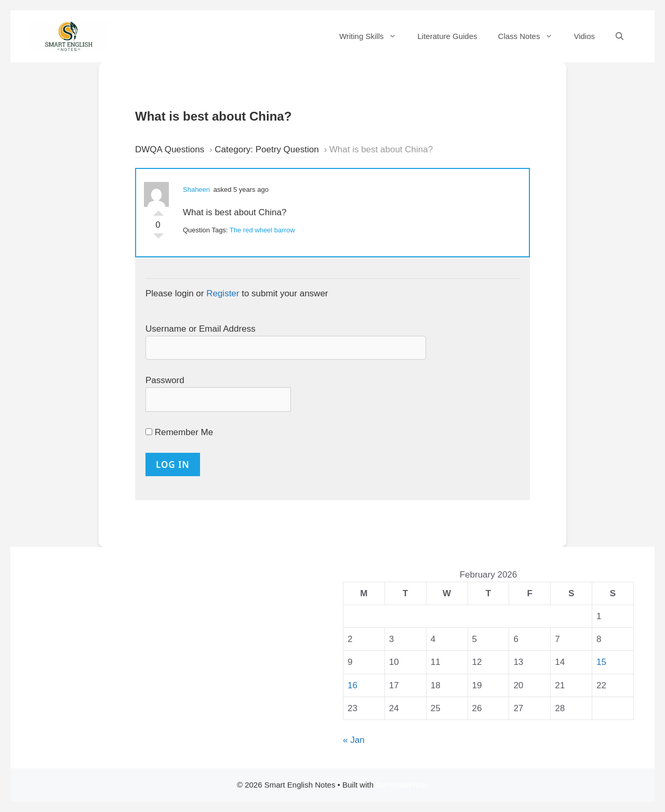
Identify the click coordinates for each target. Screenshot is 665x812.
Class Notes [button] (531, 36)
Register (223, 293)
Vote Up (158, 211)
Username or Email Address (201, 329)
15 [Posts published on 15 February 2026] (601, 662)
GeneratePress (402, 785)
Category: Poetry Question (267, 149)
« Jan (354, 740)
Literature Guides (447, 36)
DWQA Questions (170, 149)
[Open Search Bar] (620, 36)
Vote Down (158, 239)
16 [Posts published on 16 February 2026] (353, 685)
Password (165, 380)
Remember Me (179, 432)
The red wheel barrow (262, 230)
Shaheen (196, 189)
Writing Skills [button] (373, 36)
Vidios (584, 36)
